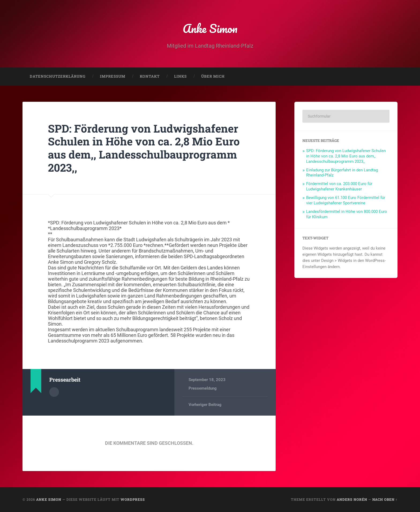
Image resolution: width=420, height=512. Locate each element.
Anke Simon (210, 28)
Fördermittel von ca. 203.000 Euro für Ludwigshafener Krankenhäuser (339, 187)
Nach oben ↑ (385, 499)
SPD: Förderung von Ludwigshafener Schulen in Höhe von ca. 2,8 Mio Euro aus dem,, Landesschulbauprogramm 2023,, (144, 148)
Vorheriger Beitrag (205, 405)
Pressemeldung (203, 389)
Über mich (213, 77)
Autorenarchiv (54, 392)
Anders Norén (352, 499)
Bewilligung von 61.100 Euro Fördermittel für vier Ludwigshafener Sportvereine (346, 201)
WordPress (133, 499)
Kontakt (150, 77)
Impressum (113, 77)
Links (180, 77)
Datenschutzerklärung (58, 77)
